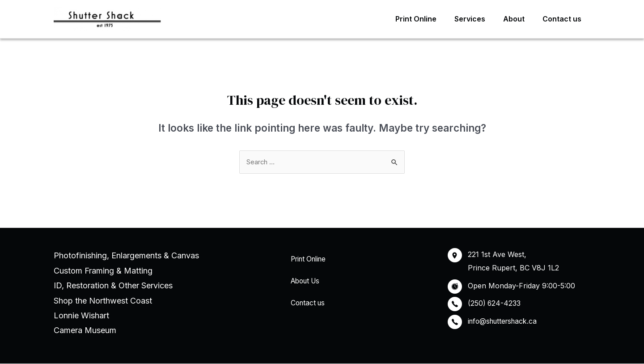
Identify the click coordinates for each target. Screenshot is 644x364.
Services (479, 19)
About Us (305, 282)
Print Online (428, 19)
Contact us (564, 19)
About (519, 19)
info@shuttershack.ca (505, 321)
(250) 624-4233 (495, 304)
